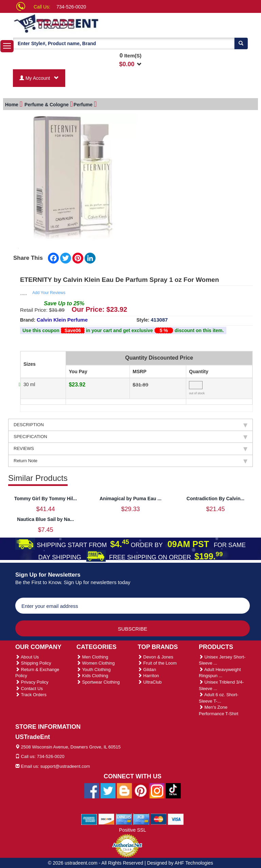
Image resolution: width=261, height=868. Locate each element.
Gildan (147, 668)
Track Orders (31, 694)
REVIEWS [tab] (130, 448)
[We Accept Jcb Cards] (141, 818)
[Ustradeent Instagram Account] (157, 790)
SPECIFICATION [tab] (130, 436)
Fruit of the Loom (157, 662)
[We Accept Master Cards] (159, 818)
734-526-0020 (71, 7)
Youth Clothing (93, 668)
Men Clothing (92, 656)
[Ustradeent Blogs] (124, 790)
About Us (27, 656)
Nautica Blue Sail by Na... (45, 518)
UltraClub (150, 681)
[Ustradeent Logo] (80, 23)
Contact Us (29, 688)
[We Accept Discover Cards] (107, 818)
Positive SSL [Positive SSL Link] (132, 829)
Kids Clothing (92, 675)
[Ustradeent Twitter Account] (108, 790)
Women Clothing (95, 662)
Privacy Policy (32, 681)
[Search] (241, 43)
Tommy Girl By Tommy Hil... (46, 498)
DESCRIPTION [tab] (130, 424)
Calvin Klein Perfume (62, 319)
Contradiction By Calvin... (215, 498)
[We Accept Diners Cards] (124, 818)
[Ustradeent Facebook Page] (92, 790)
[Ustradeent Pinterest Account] (141, 790)
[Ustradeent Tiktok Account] (173, 790)
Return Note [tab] (130, 460)
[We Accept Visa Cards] (176, 818)
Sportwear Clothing (98, 681)
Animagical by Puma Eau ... (130, 498)
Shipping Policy (33, 662)
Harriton (148, 675)
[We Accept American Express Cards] (89, 818)
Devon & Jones (155, 656)
